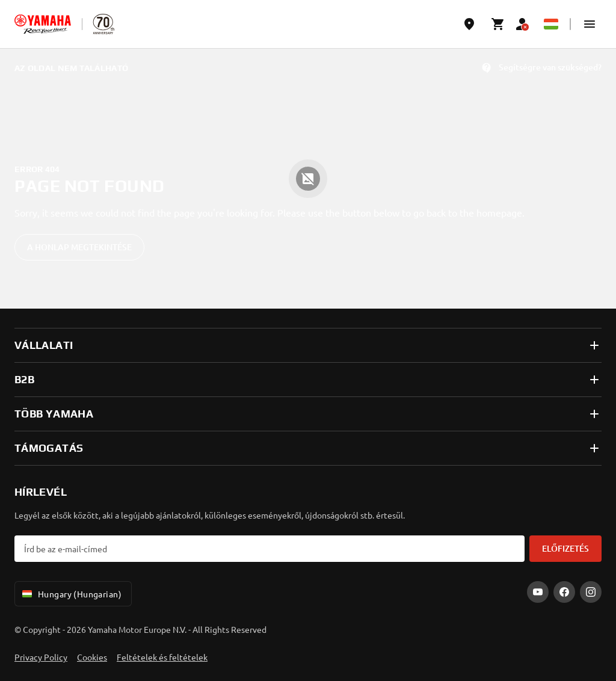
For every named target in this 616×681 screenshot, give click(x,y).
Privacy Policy (41, 657)
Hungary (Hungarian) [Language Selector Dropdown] (71, 594)
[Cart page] (498, 24)
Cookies (92, 657)
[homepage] (43, 24)
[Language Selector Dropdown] (551, 24)
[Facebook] (564, 592)
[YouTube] (538, 592)
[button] (590, 24)
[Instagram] (591, 592)
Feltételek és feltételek (162, 657)
